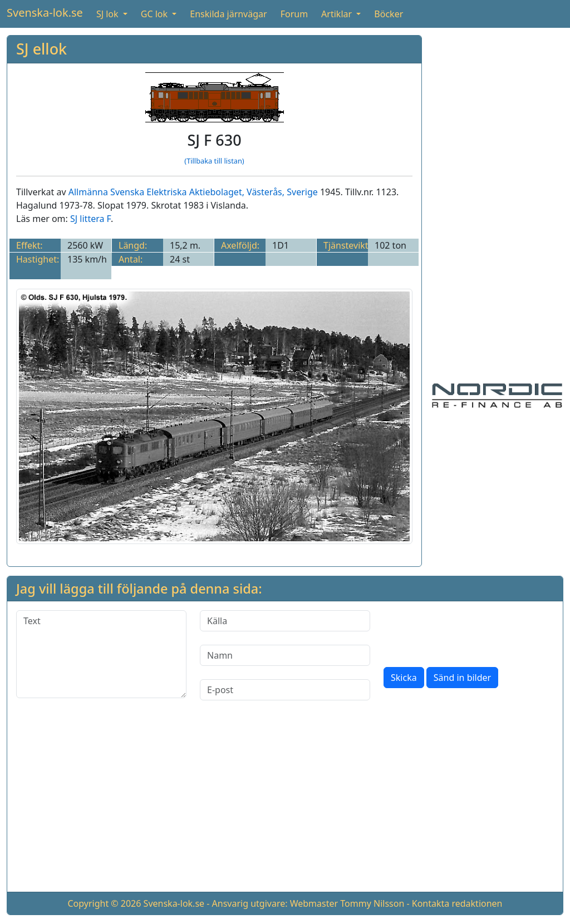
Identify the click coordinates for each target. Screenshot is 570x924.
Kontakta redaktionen (457, 903)
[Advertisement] (497, 202)
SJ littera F (90, 219)
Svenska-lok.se (45, 13)
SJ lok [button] (109, 14)
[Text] (101, 654)
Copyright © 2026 (104, 903)
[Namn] (285, 655)
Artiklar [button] (338, 14)
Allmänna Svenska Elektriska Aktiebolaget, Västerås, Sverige (193, 192)
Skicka (404, 678)
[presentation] (468, 632)
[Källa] (285, 621)
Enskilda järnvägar (228, 14)
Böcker (389, 14)
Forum (294, 14)
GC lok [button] (155, 14)
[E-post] (285, 690)
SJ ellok (41, 49)
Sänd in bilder (462, 678)
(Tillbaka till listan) (214, 161)
